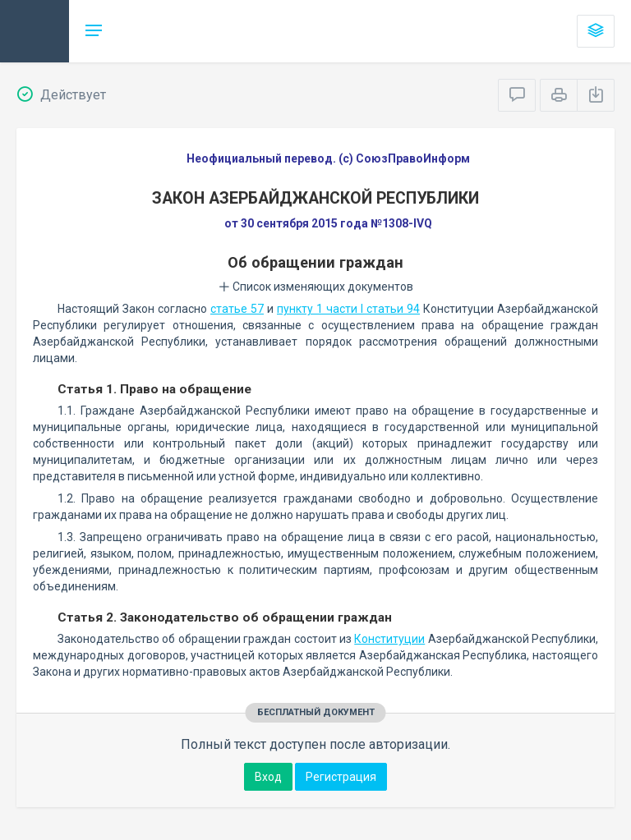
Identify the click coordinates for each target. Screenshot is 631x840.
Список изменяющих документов (316, 287)
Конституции (389, 639)
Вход (268, 777)
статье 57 (237, 309)
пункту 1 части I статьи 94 (348, 309)
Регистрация (341, 777)
